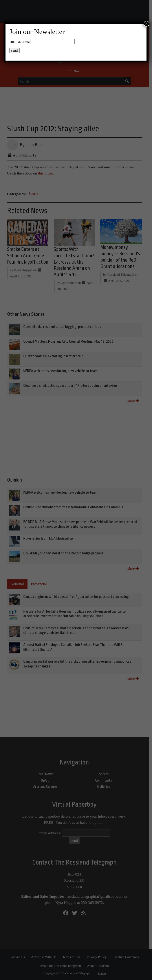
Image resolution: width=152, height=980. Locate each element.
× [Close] (147, 24)
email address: (20, 42)
